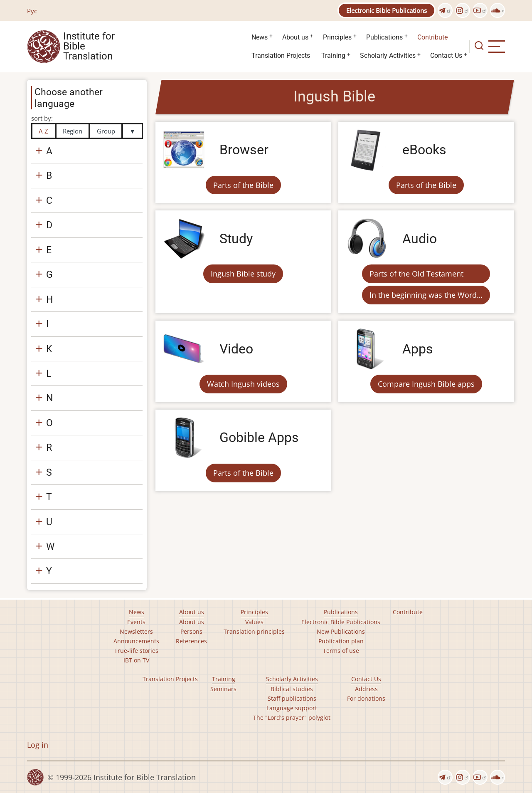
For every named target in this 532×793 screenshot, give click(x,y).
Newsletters (136, 631)
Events (136, 622)
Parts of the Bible (243, 185)
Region (73, 131)
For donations (366, 698)
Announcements (136, 641)
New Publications (341, 631)
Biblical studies (292, 689)
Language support (292, 708)
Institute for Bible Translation (89, 47)
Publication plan (341, 641)
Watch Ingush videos (243, 384)
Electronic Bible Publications (387, 10)
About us (295, 37)
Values (254, 622)
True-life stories (136, 651)
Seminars (223, 689)
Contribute (432, 37)
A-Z (43, 131)
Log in (38, 745)
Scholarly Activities (388, 56)
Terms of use (341, 651)
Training (333, 56)
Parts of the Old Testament (416, 274)
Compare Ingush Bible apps (426, 384)
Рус (32, 11)
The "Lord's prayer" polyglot (292, 718)
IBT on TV (136, 660)
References (191, 641)
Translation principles (254, 631)
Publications (384, 37)
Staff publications (292, 698)
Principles (337, 37)
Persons (191, 631)
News (260, 37)
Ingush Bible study (243, 274)
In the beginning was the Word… (426, 295)
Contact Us (446, 56)
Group (106, 131)
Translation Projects (281, 56)
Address (366, 689)
